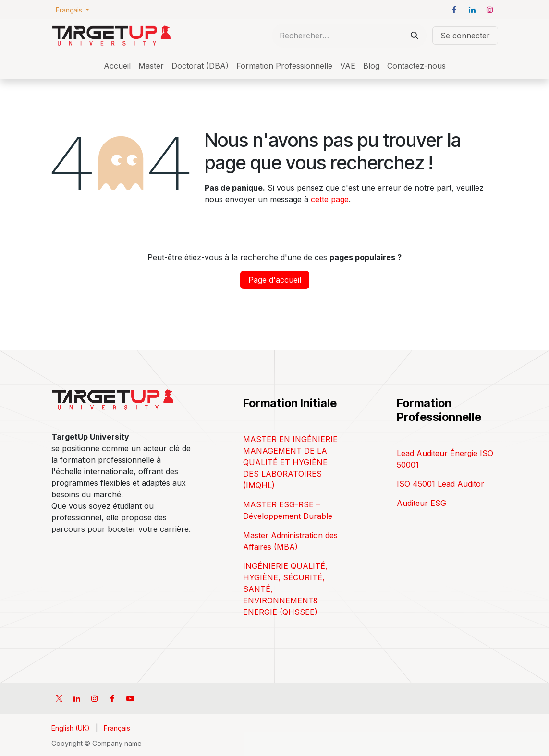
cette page (330, 199)
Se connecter (465, 36)
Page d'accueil (275, 280)
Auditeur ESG (421, 503)
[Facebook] (454, 10)
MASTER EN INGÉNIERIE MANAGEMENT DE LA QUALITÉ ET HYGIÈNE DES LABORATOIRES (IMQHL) (290, 462)
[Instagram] (490, 10)
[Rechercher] (415, 36)
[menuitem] (117, 66)
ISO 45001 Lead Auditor (440, 484)
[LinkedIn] (472, 10)
